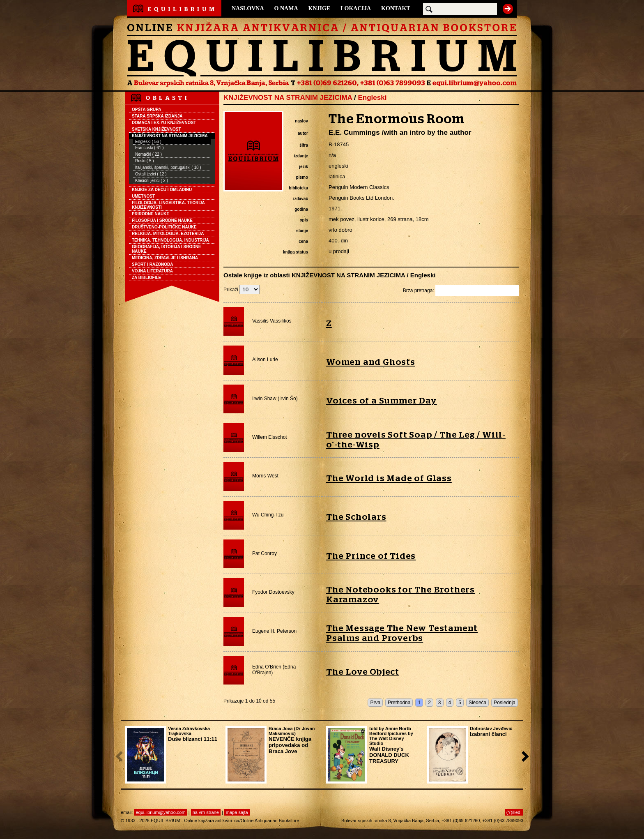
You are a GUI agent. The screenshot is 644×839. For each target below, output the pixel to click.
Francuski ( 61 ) (149, 148)
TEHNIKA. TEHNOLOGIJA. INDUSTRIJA (170, 240)
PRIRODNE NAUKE (151, 214)
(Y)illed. (514, 812)
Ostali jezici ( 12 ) (151, 174)
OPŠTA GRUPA (146, 109)
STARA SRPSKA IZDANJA (157, 116)
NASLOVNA (248, 8)
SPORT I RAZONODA (153, 264)
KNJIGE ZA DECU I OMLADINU (162, 190)
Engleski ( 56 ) (148, 142)
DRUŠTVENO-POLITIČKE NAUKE (164, 227)
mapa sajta (237, 812)
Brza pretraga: (461, 290)
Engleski (372, 98)
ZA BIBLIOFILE (146, 278)
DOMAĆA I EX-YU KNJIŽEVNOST (164, 123)
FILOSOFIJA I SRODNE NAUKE (162, 220)
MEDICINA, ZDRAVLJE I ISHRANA (165, 258)
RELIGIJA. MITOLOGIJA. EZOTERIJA (168, 234)
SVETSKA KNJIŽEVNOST (156, 129)
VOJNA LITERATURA (152, 271)
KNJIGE (320, 8)
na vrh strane (206, 812)
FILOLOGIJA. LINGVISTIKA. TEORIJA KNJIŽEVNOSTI (168, 205)
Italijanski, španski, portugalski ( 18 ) (168, 167)
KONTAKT (396, 8)
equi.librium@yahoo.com (160, 812)
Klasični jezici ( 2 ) (152, 181)
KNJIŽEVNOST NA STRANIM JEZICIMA (170, 136)
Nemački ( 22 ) (148, 154)
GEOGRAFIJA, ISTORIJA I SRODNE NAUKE (166, 249)
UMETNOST (143, 196)
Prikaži (241, 290)
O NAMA (286, 8)
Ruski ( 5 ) (145, 161)
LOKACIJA (356, 8)
